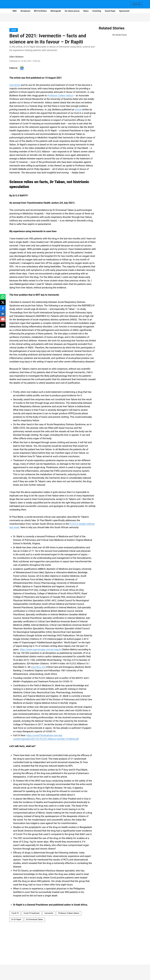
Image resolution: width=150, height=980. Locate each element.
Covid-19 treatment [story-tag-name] (32, 913)
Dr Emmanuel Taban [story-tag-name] (35, 919)
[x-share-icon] (3, 304)
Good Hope (110, 11)
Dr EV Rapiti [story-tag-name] (16, 919)
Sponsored (124, 11)
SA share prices (72, 11)
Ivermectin (15, 85)
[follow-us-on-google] (22, 68)
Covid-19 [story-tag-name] (15, 913)
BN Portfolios (40, 11)
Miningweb (56, 11)
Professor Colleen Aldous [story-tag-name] (69, 913)
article (78, 110)
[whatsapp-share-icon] (3, 298)
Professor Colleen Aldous (60, 96)
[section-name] (14, 30)
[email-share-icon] (3, 320)
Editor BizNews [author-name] (16, 57)
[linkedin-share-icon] (3, 315)
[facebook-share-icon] (3, 309)
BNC (15, 11)
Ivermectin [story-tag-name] (49, 913)
